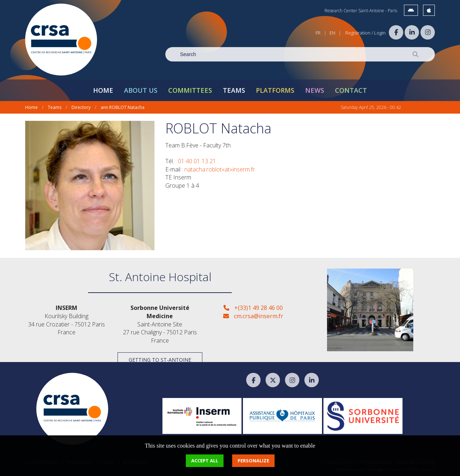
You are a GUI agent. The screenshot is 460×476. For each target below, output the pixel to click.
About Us (141, 90)
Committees (190, 90)
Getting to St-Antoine (160, 360)
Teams (234, 90)
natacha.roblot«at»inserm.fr (220, 169)
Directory (81, 107)
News (315, 90)
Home (103, 90)
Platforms (275, 90)
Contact (351, 90)
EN (332, 33)
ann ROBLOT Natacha (123, 107)
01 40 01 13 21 (197, 161)
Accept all (205, 461)
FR (318, 33)
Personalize (253, 461)
